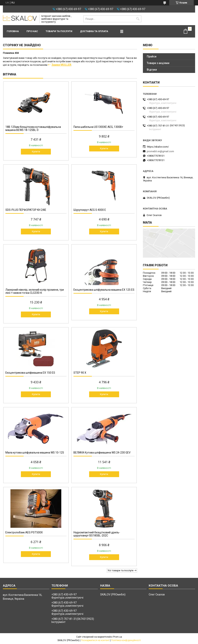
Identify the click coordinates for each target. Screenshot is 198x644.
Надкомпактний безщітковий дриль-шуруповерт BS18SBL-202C (97, 534)
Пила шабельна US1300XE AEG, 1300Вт (98, 127)
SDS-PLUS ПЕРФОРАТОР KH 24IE (26, 210)
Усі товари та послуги (120, 570)
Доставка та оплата (94, 31)
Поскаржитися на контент (95, 640)
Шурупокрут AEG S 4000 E (90, 210)
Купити (36, 152)
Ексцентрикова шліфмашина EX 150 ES (30, 373)
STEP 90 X (80, 373)
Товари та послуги (59, 31)
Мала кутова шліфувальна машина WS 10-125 (35, 453)
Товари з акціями (158, 63)
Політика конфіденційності (126, 640)
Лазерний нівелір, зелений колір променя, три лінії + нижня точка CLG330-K (35, 291)
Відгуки (152, 70)
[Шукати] (138, 19)
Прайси (152, 56)
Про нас (32, 31)
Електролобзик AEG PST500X (24, 532)
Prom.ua (118, 637)
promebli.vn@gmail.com (160, 151)
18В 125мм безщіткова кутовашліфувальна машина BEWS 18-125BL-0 (33, 128)
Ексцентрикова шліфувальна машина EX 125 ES (104, 290)
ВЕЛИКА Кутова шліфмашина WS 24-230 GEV (102, 453)
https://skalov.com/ (158, 147)
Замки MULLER (61, 65)
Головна (13, 31)
